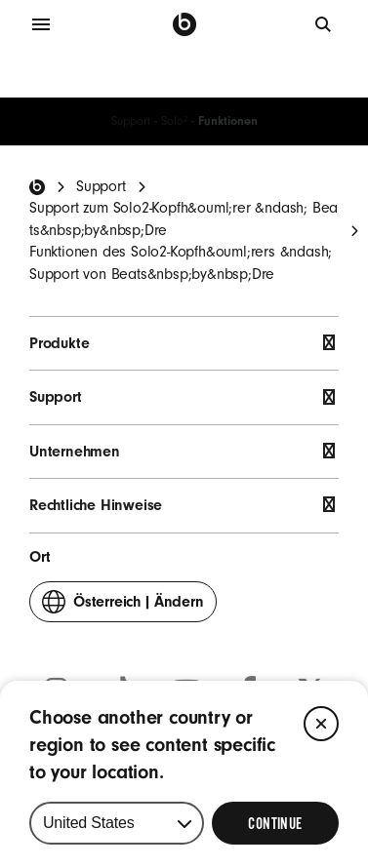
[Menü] (41, 24)
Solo (174, 121)
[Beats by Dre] (184, 24)
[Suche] (324, 24)
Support (131, 121)
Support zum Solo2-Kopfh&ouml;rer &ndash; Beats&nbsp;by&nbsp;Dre (184, 218)
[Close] (321, 724)
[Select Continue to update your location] (275, 823)
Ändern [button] (123, 606)
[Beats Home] (37, 187)
